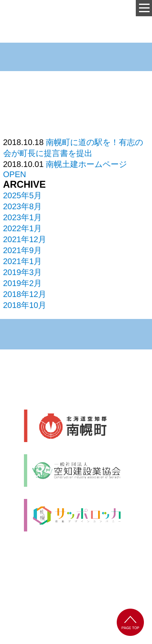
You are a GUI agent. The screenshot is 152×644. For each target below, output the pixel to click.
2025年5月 (23, 195)
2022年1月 (23, 228)
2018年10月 (25, 305)
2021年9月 (23, 250)
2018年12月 (25, 294)
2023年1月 (23, 217)
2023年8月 (23, 206)
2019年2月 (23, 283)
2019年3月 (23, 272)
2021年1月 (23, 261)
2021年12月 (25, 239)
